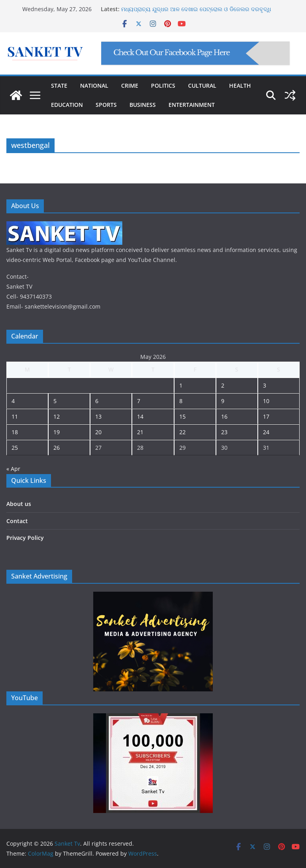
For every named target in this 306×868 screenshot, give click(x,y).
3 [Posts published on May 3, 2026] (265, 385)
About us (19, 504)
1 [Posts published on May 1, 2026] (181, 385)
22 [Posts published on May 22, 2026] (182, 432)
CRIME (130, 86)
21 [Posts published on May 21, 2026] (140, 432)
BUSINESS (143, 105)
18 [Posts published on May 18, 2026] (15, 432)
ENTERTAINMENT (192, 105)
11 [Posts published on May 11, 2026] (15, 416)
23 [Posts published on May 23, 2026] (224, 432)
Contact (17, 521)
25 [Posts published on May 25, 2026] (15, 448)
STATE (59, 86)
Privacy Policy (25, 538)
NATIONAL (94, 86)
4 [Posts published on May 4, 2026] (13, 401)
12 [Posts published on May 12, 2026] (57, 416)
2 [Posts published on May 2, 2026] (223, 385)
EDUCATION (67, 105)
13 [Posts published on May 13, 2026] (98, 416)
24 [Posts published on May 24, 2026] (266, 432)
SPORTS (106, 105)
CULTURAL (202, 86)
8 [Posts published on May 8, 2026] (181, 401)
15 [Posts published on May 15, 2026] (182, 416)
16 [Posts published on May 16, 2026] (224, 416)
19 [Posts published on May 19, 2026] (57, 432)
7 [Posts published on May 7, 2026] (139, 401)
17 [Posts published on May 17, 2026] (266, 416)
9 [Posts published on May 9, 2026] (223, 401)
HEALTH (240, 86)
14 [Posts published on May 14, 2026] (140, 416)
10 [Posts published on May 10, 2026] (266, 401)
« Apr (13, 469)
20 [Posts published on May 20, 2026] (98, 432)
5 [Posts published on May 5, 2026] (55, 401)
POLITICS (163, 86)
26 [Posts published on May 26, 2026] (57, 448)
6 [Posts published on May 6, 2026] (97, 401)
